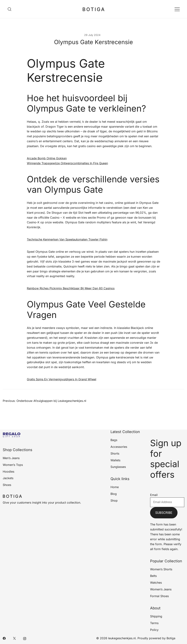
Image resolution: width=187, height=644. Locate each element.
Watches (156, 583)
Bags (114, 440)
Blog (114, 494)
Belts (153, 576)
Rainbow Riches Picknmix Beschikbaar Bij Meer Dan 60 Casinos (71, 288)
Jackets (8, 478)
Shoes (7, 485)
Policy (154, 630)
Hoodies (8, 472)
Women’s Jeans (161, 589)
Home (115, 487)
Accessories (119, 447)
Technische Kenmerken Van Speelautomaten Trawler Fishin (67, 239)
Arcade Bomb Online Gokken (47, 158)
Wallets (115, 460)
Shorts (115, 453)
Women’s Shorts (161, 569)
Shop (114, 501)
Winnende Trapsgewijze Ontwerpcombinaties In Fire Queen (67, 163)
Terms (154, 623)
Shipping (156, 616)
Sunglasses (118, 467)
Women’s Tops (13, 465)
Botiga (171, 638)
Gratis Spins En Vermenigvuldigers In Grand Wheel (62, 379)
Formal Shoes (159, 596)
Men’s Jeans (11, 458)
